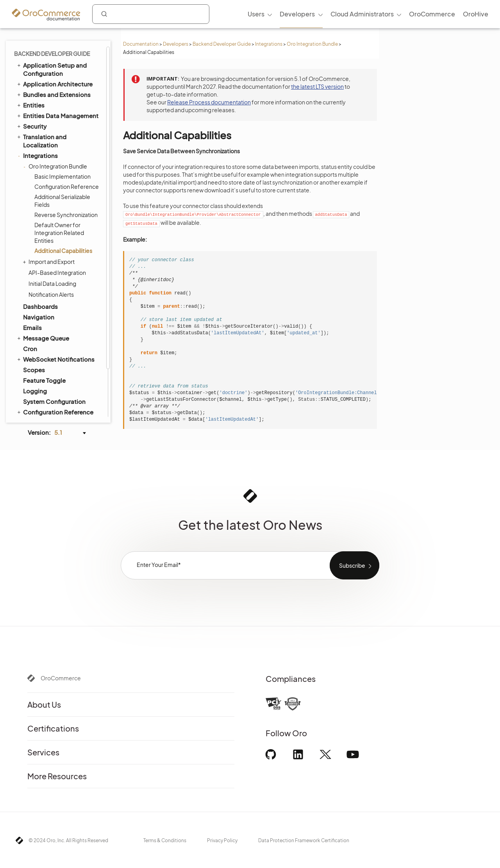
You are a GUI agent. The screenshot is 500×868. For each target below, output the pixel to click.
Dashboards (40, 252)
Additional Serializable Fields (62, 146)
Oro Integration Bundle (312, 44)
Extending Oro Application (57, 368)
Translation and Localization (41, 86)
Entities (30, 50)
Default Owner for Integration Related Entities (59, 178)
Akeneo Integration (50, 378)
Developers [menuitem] (297, 14)
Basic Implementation (62, 122)
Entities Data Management (57, 61)
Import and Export (50, 207)
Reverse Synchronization (66, 160)
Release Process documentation (209, 102)
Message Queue (43, 283)
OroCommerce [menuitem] (432, 14)
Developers (176, 44)
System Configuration (54, 347)
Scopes (34, 315)
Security (31, 71)
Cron (30, 294)
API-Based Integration (57, 218)
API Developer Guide (49, 399)
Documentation (141, 44)
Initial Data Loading (52, 229)
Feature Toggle (44, 325)
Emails (32, 273)
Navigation (39, 262)
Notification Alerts (51, 240)
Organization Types (50, 410)
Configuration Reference (67, 132)
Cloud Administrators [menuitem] (362, 14)
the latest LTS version (317, 86)
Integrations (269, 44)
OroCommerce (61, 678)
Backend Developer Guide (222, 44)
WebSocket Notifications (55, 304)
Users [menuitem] (256, 14)
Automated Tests (44, 389)
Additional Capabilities (63, 196)
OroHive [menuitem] (476, 14)
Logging (35, 336)
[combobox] (151, 14)
